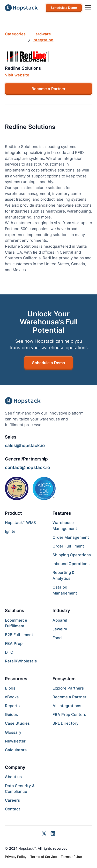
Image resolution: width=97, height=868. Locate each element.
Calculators (16, 750)
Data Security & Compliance (20, 789)
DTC (9, 652)
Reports (12, 706)
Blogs (10, 688)
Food (57, 638)
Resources (16, 679)
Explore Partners (68, 688)
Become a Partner (48, 89)
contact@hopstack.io (27, 467)
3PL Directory (66, 723)
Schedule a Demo (64, 8)
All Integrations (67, 706)
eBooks (12, 697)
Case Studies (17, 723)
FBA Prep (14, 643)
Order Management (71, 537)
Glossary (13, 732)
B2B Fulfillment (19, 635)
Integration (43, 40)
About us (13, 777)
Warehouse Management (65, 526)
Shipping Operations (72, 555)
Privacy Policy (16, 857)
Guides (11, 714)
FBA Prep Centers (69, 714)
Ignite (10, 531)
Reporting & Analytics (64, 575)
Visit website (17, 75)
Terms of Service (44, 857)
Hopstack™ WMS (20, 523)
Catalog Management (65, 590)
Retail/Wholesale (21, 661)
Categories (15, 34)
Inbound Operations (71, 564)
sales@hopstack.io (25, 445)
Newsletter (15, 741)
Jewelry (60, 629)
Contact (13, 809)
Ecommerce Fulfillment (16, 623)
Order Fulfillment (68, 546)
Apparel (60, 620)
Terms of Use (71, 857)
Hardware (42, 34)
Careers (12, 800)
